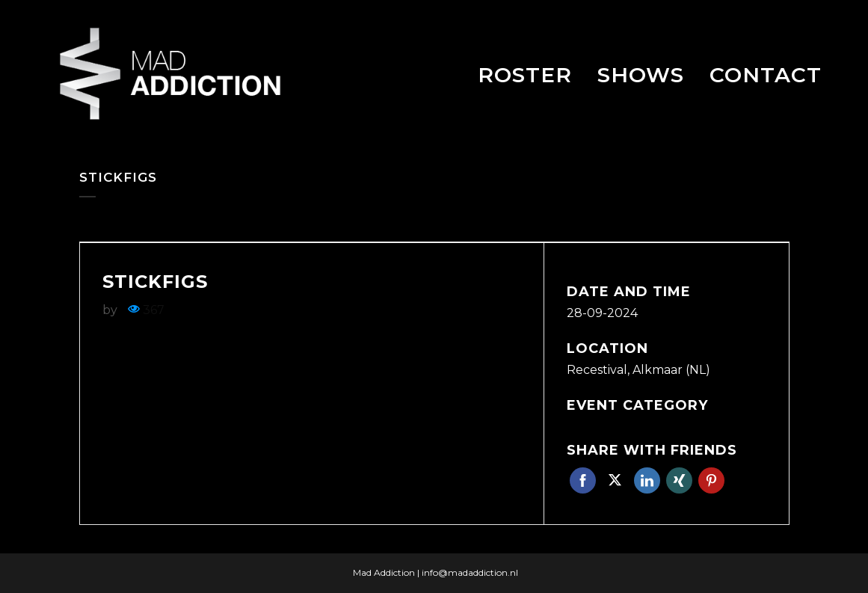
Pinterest (711, 480)
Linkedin (647, 480)
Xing (679, 480)
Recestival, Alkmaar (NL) (638, 370)
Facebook (583, 480)
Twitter (615, 480)
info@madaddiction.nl (470, 572)
